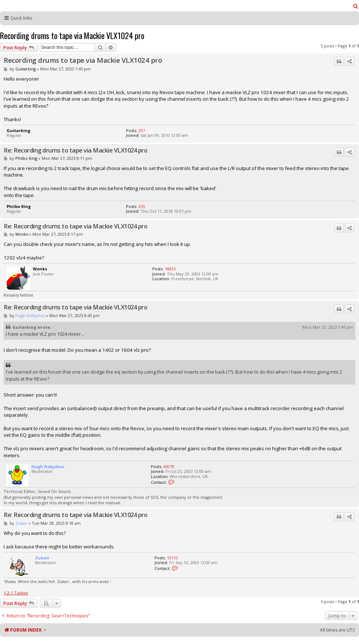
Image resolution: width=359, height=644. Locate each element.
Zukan (21, 523)
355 (142, 206)
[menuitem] (356, 6)
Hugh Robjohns (30, 315)
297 (142, 130)
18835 (170, 269)
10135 (172, 558)
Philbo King (26, 158)
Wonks (22, 234)
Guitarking (26, 69)
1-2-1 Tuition (16, 593)
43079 (169, 466)
